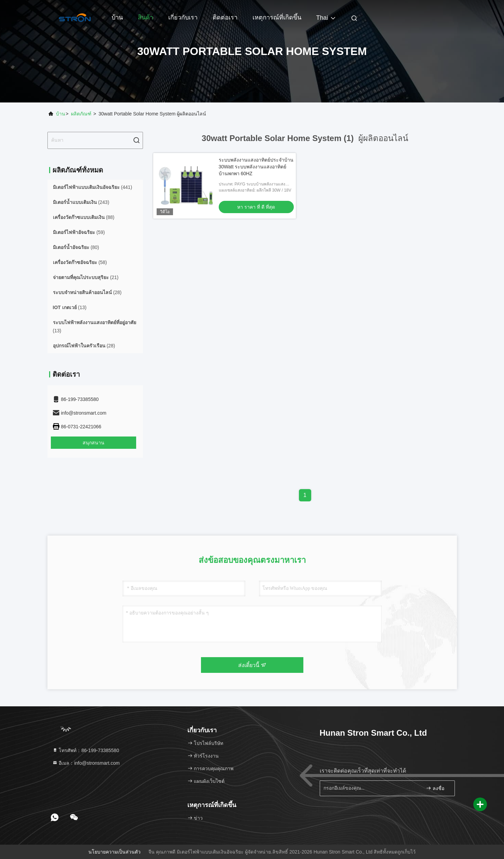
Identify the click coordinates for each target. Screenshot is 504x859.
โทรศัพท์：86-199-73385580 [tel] (86, 750)
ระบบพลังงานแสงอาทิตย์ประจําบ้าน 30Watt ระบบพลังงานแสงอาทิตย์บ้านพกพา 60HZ (256, 167)
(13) (70, 307)
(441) (93, 187)
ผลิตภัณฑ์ (81, 114)
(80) (76, 247)
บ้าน (117, 17)
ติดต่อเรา (225, 17)
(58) (80, 262)
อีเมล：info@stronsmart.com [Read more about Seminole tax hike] (86, 763)
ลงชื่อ (435, 788)
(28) (87, 292)
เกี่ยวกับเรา (183, 17)
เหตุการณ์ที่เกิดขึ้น (277, 17)
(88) (84, 217)
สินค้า (146, 17)
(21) (86, 277)
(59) (79, 232)
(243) (81, 202)
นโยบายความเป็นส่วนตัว (114, 852)
